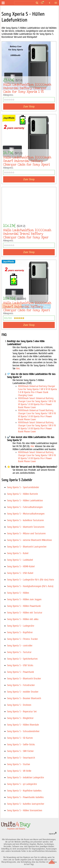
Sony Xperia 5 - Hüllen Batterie (22, 494)
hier (18, 368)
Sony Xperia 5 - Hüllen (18, 593)
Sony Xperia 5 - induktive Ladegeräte (25, 777)
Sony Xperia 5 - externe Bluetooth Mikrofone (29, 540)
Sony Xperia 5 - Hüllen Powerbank (24, 606)
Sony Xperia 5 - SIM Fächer (20, 751)
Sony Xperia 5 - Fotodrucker (21, 685)
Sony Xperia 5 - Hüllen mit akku (23, 619)
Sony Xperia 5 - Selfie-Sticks (21, 744)
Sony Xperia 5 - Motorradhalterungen (26, 514)
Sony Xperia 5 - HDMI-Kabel (21, 566)
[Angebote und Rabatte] (9, 3)
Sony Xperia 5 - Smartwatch (21, 758)
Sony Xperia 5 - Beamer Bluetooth (24, 698)
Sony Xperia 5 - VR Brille (19, 771)
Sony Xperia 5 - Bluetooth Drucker (24, 679)
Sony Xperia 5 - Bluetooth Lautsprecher (27, 547)
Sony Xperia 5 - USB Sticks (20, 665)
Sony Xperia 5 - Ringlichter (20, 718)
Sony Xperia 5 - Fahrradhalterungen (25, 507)
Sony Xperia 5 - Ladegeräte (21, 626)
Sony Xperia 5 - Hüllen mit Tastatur (25, 613)
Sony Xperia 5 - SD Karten (20, 738)
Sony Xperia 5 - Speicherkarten (22, 659)
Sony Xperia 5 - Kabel (18, 553)
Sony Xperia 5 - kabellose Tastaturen (25, 520)
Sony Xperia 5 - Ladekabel (20, 560)
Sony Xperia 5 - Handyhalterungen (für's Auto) (30, 586)
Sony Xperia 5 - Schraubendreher (23, 731)
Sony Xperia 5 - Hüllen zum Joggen (24, 599)
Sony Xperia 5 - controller (20, 646)
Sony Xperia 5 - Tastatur (19, 652)
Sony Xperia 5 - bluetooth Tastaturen (26, 527)
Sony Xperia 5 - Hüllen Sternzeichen (25, 810)
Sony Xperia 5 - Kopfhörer (20, 632)
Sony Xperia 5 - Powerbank (20, 672)
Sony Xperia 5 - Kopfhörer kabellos (24, 791)
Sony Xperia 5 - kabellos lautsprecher (26, 804)
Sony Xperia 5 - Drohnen (19, 705)
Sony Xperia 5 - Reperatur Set (22, 712)
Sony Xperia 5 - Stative (19, 764)
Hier (32, 446)
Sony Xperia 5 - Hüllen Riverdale (23, 725)
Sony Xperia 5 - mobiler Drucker (23, 692)
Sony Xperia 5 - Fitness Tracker (22, 639)
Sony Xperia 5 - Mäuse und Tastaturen (26, 533)
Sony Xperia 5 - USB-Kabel (20, 573)
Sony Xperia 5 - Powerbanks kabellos (25, 797)
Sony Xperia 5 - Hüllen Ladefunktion (25, 500)
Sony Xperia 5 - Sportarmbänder (23, 487)
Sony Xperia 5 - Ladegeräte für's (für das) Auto (31, 580)
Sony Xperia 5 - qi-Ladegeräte (22, 784)
